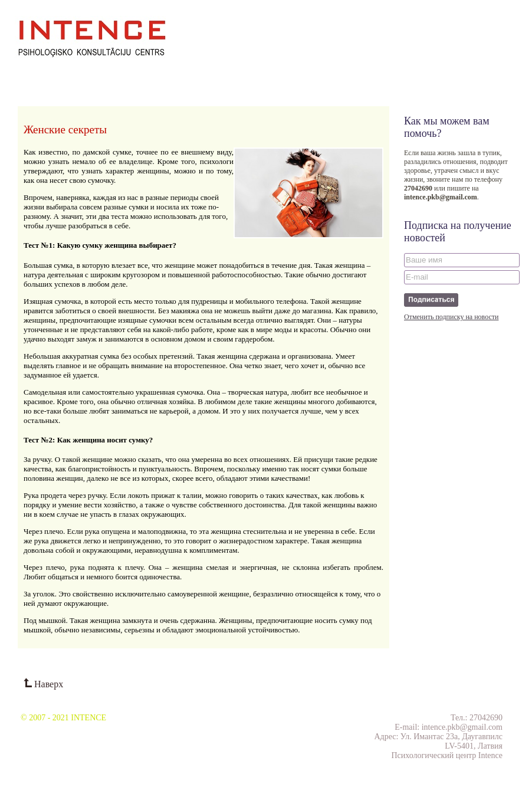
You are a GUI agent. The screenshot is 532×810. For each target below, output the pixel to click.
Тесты (314, 75)
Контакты (278, 75)
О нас (34, 75)
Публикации (159, 75)
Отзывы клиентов (221, 75)
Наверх (43, 684)
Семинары (71, 75)
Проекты (114, 75)
